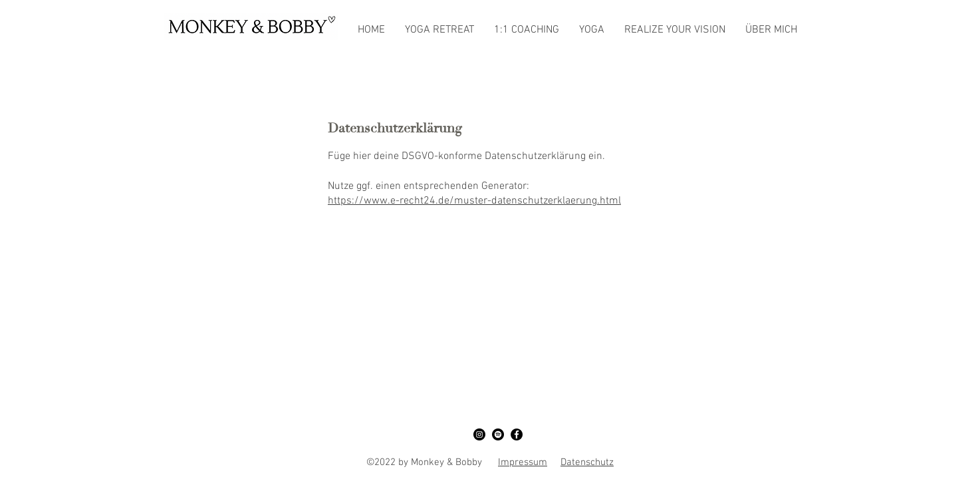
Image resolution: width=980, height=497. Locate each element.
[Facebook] (517, 434)
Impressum (523, 462)
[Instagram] (479, 434)
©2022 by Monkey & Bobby (432, 462)
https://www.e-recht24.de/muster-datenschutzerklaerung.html (474, 201)
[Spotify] (498, 434)
